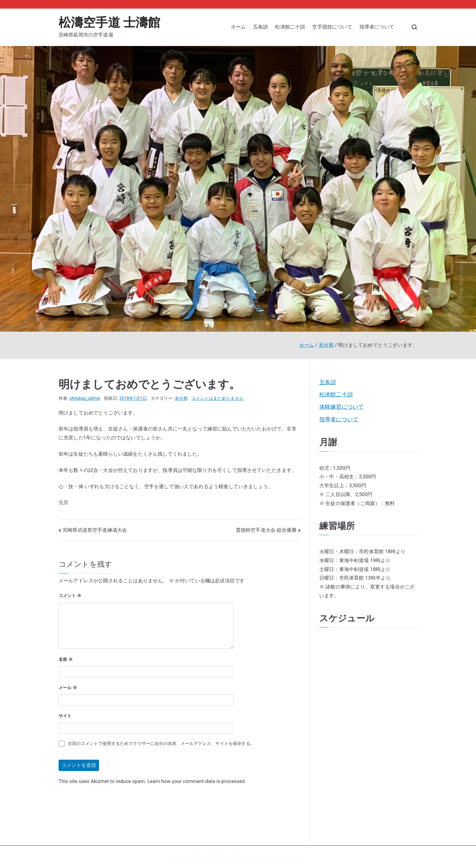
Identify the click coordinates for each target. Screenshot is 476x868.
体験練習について (342, 407)
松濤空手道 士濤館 (109, 23)
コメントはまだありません (217, 398)
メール (68, 688)
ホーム (238, 27)
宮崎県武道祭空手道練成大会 (95, 530)
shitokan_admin (85, 398)
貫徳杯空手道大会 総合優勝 (266, 530)
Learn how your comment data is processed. (197, 781)
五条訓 (260, 27)
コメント (70, 596)
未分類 (181, 398)
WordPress (296, 857)
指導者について (379, 27)
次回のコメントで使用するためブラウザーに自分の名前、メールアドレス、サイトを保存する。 (161, 743)
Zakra (271, 857)
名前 (66, 659)
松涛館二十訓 (290, 27)
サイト (65, 716)
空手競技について (332, 27)
